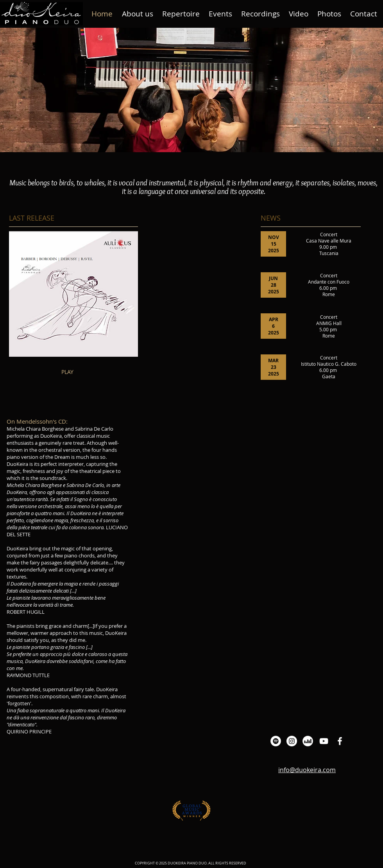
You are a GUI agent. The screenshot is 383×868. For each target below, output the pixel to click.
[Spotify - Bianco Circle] (276, 741)
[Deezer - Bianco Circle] (308, 741)
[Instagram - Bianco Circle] (292, 741)
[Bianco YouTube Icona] (324, 741)
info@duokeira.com (307, 770)
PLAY (67, 372)
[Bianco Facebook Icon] (340, 741)
